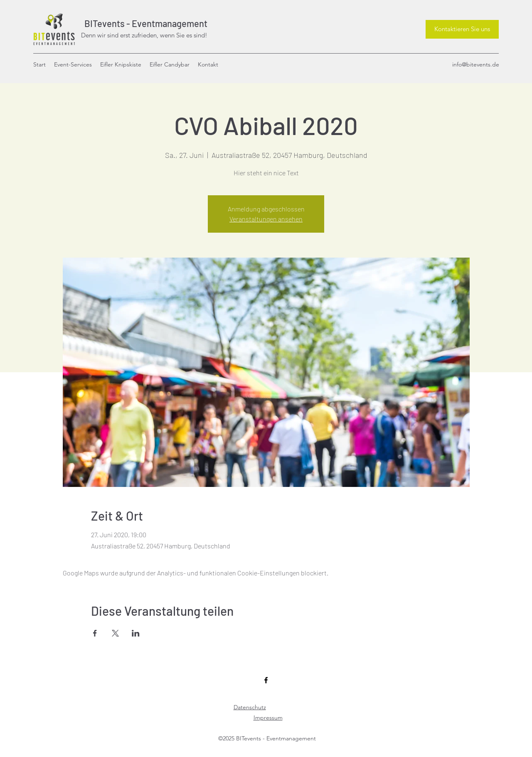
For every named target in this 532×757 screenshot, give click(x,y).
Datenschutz (250, 707)
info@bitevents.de (476, 64)
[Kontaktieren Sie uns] (462, 29)
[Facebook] (266, 680)
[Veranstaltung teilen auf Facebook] (95, 633)
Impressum (268, 718)
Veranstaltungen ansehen (266, 219)
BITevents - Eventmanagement (144, 23)
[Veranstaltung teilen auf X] (115, 633)
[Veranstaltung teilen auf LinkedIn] (136, 633)
